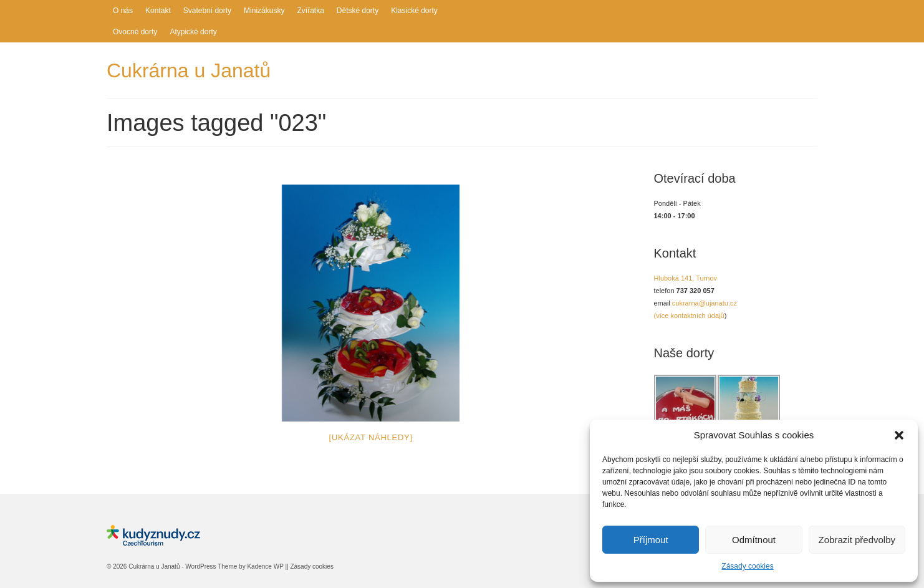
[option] (371, 303)
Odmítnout (754, 540)
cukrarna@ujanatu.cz (705, 303)
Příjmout (651, 540)
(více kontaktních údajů (689, 316)
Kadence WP (265, 566)
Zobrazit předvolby (857, 540)
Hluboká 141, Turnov (686, 278)
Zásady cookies (747, 566)
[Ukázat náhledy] (371, 437)
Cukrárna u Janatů (189, 70)
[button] (899, 435)
